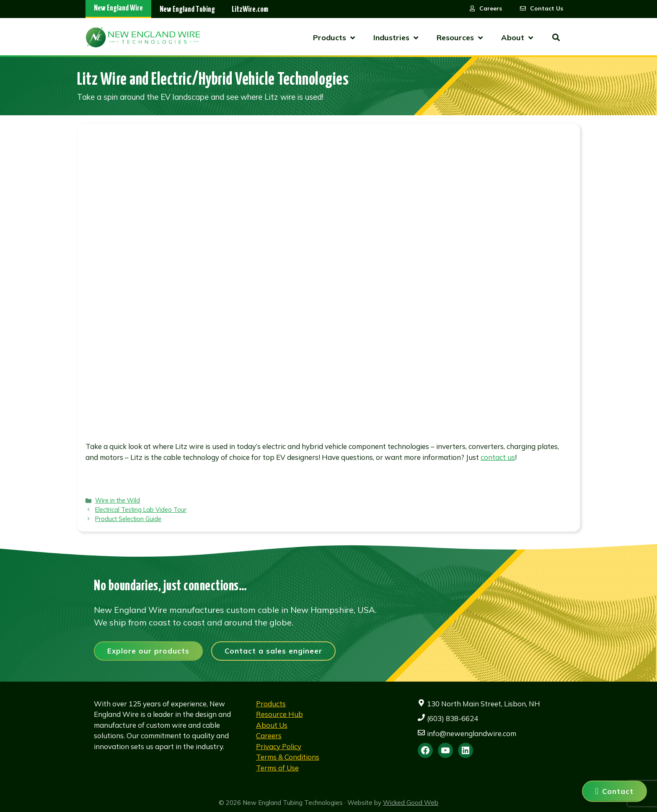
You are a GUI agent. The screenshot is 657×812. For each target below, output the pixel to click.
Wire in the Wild (118, 500)
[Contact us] (614, 791)
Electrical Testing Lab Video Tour (141, 510)
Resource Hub (279, 714)
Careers (269, 735)
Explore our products (148, 651)
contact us (498, 457)
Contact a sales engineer (273, 651)
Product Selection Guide (128, 519)
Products (271, 704)
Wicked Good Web (411, 803)
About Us (272, 725)
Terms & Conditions (288, 757)
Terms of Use (277, 768)
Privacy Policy (279, 746)
